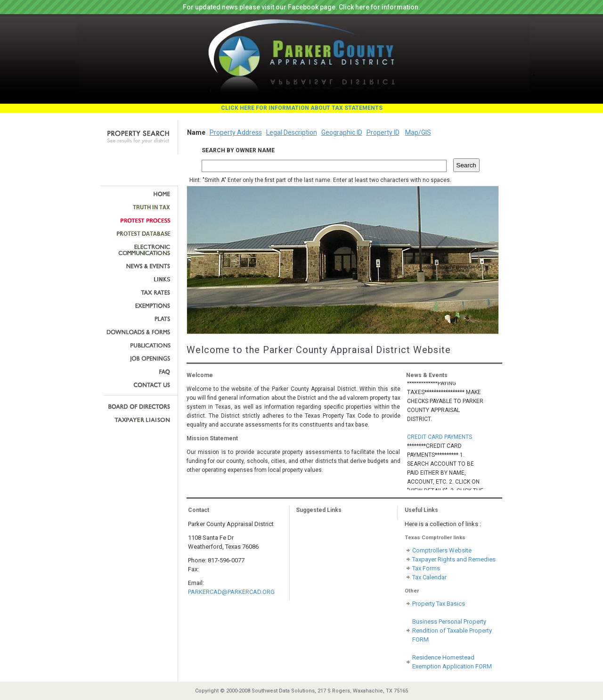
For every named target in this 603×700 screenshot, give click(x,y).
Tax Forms (426, 568)
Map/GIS (418, 132)
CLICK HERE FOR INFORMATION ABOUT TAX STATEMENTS (302, 108)
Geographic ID (342, 132)
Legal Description (292, 132)
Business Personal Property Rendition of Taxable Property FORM (452, 630)
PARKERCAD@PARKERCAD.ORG (231, 592)
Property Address (236, 132)
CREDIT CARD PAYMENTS (440, 438)
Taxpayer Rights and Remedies (454, 559)
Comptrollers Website (442, 550)
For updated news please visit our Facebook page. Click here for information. (301, 7)
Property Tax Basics (439, 604)
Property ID (383, 132)
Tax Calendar (429, 577)
